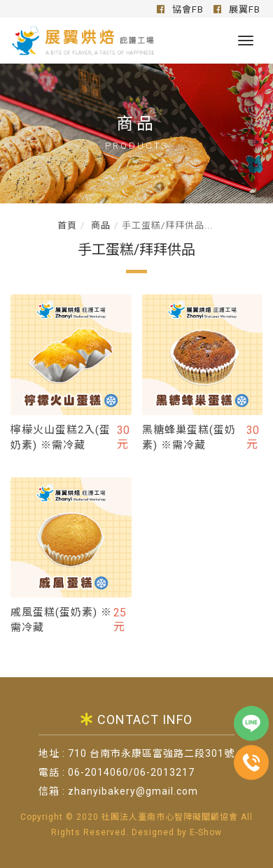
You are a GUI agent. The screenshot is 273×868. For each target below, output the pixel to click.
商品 (99, 225)
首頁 (67, 225)
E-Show (206, 832)
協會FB (180, 9)
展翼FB (237, 9)
